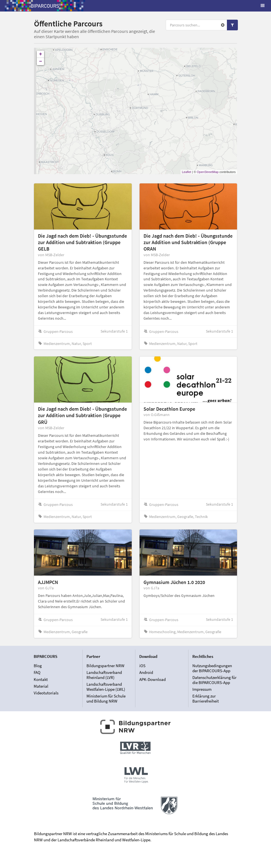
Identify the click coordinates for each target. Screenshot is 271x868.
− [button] (41, 62)
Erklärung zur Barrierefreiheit (206, 698)
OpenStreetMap (208, 172)
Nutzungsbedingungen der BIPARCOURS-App (212, 668)
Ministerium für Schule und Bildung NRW (106, 698)
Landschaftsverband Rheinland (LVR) (104, 675)
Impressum (202, 689)
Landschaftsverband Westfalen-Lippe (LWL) (106, 687)
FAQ (37, 672)
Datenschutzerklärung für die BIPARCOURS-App (214, 680)
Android (146, 672)
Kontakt (41, 679)
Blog (38, 666)
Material (41, 686)
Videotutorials (46, 693)
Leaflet (187, 172)
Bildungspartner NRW (105, 666)
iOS (142, 666)
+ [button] (41, 54)
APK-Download (152, 679)
